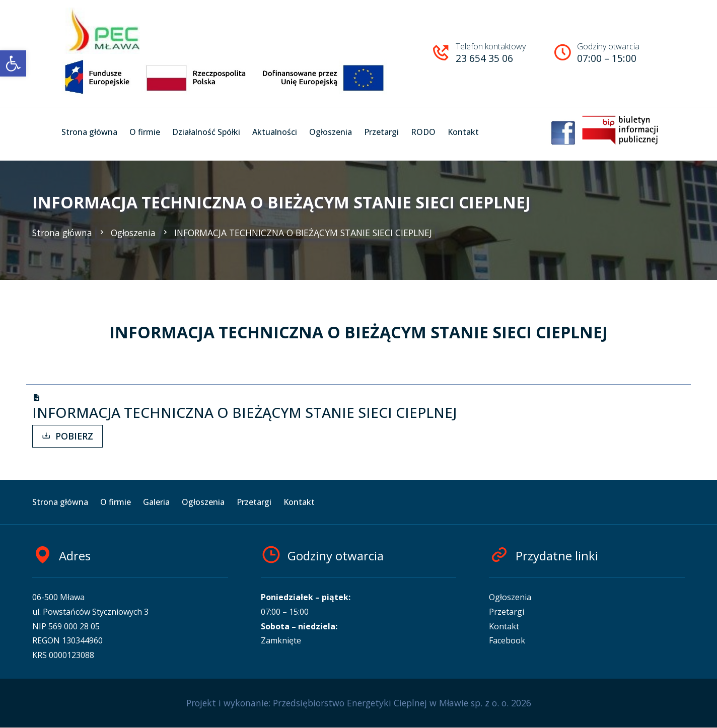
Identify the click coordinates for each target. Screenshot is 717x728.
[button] (13, 63)
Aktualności (275, 132)
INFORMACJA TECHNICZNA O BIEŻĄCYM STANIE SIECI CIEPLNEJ (296, 233)
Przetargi (381, 132)
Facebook (507, 640)
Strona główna (89, 132)
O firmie (145, 132)
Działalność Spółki (206, 132)
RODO (423, 132)
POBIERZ (67, 436)
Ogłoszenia (331, 132)
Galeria (156, 502)
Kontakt (463, 132)
